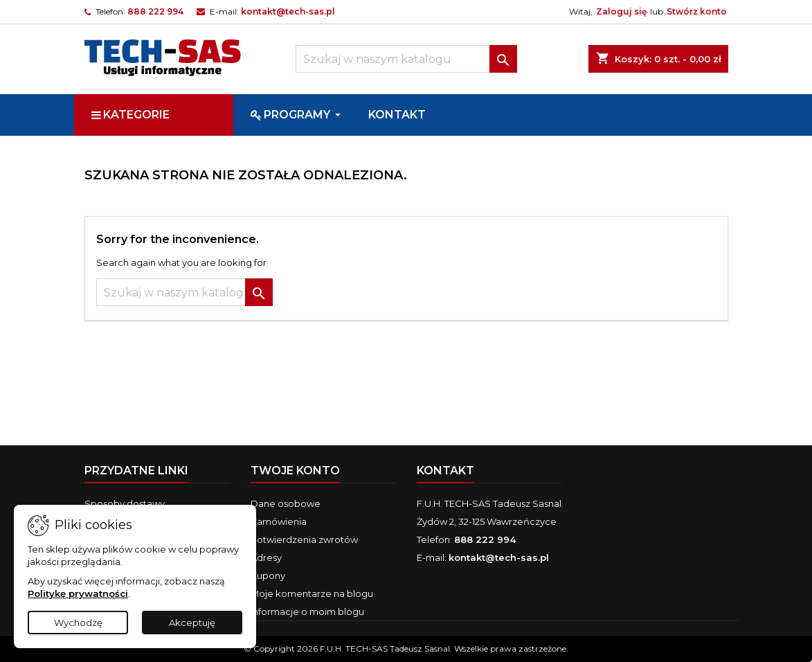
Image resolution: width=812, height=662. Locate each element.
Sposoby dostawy (125, 503)
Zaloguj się (621, 11)
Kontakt (445, 471)
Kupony (268, 575)
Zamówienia (279, 521)
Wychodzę (78, 623)
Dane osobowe (286, 503)
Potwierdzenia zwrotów (304, 539)
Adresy (266, 557)
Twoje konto (295, 471)
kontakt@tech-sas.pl (288, 11)
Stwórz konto (697, 11)
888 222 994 (155, 11)
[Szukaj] (406, 59)
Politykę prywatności (78, 593)
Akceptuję (192, 623)
